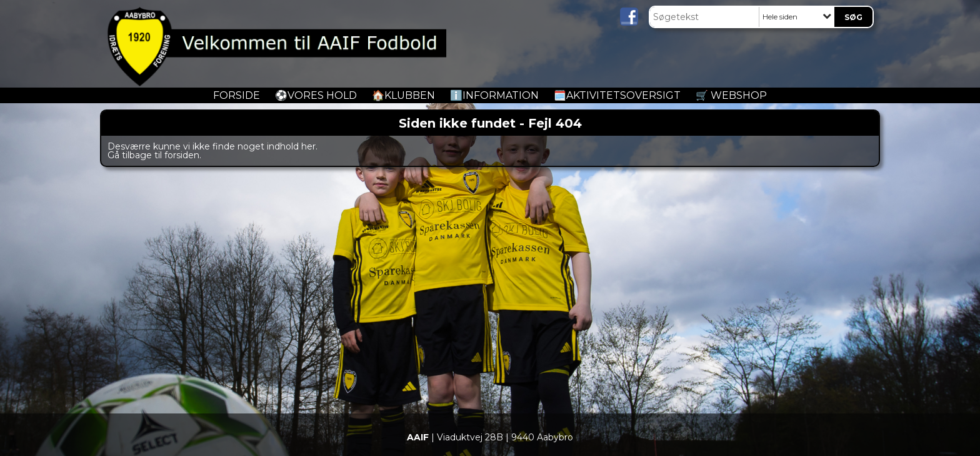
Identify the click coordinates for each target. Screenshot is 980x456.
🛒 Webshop (731, 95)
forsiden (182, 155)
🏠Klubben (403, 95)
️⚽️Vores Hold (316, 95)
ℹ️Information (494, 95)
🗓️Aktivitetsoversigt (617, 95)
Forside (237, 95)
